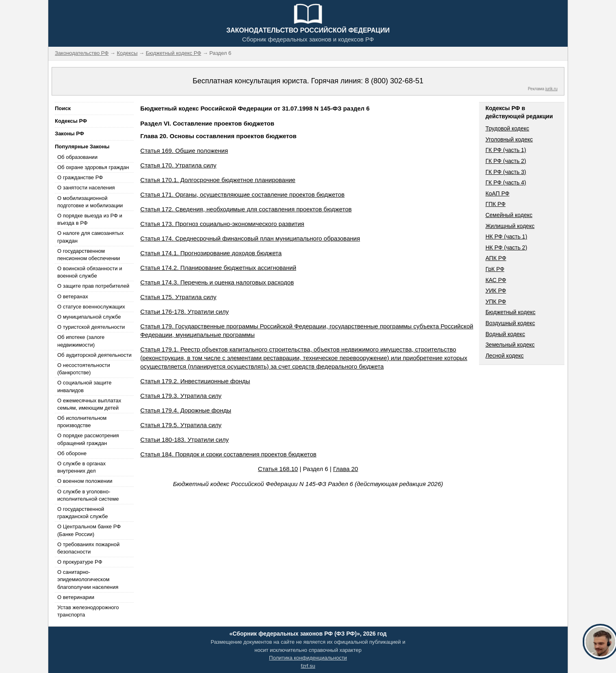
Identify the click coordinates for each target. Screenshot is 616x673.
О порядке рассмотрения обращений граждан (88, 439)
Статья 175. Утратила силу (178, 297)
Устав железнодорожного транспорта (88, 611)
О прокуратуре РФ (80, 562)
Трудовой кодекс (508, 128)
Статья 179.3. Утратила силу (181, 396)
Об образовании (77, 157)
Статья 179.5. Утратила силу (181, 425)
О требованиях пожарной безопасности (88, 548)
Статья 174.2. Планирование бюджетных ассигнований (218, 268)
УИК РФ (496, 291)
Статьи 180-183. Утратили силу (184, 440)
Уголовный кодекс (509, 139)
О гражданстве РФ (80, 177)
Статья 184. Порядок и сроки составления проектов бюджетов (228, 454)
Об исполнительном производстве (82, 422)
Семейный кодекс (509, 215)
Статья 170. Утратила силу (178, 165)
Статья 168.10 (278, 469)
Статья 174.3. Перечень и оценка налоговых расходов (217, 282)
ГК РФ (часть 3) (506, 172)
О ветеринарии (76, 597)
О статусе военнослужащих (91, 307)
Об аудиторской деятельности (94, 355)
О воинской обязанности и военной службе (90, 272)
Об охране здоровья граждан (93, 167)
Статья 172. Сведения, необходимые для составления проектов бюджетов (246, 209)
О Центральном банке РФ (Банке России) (89, 530)
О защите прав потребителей (93, 286)
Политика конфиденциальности (308, 658)
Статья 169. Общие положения (184, 151)
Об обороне (72, 453)
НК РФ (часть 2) (506, 247)
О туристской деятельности (91, 327)
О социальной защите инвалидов (84, 386)
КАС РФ (496, 280)
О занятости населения (86, 188)
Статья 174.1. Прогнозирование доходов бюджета (211, 253)
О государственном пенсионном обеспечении (89, 255)
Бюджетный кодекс (511, 312)
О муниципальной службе (89, 317)
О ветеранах (73, 296)
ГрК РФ (495, 269)
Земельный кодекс (510, 345)
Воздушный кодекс (510, 323)
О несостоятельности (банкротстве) (84, 369)
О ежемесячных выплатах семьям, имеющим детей (89, 404)
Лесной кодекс (505, 356)
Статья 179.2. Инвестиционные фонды (195, 381)
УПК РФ (496, 302)
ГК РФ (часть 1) (506, 150)
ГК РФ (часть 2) (506, 161)
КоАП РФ (498, 193)
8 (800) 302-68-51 (394, 81)
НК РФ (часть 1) (506, 237)
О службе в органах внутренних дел (81, 467)
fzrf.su (308, 666)
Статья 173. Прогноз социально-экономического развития (222, 224)
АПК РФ (496, 258)
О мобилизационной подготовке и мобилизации (90, 202)
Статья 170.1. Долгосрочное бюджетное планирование (218, 180)
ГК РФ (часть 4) (506, 182)
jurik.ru (551, 89)
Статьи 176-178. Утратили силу (184, 312)
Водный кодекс (505, 334)
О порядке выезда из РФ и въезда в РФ (90, 219)
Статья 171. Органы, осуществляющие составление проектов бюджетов (242, 194)
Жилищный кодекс (510, 226)
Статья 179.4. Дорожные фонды (186, 410)
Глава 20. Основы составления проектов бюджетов (218, 136)
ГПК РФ (496, 204)
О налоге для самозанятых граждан (90, 237)
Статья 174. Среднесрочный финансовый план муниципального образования (250, 238)
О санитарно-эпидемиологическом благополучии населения (88, 579)
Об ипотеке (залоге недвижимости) (81, 341)
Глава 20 (346, 469)
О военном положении (85, 481)
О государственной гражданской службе (82, 513)
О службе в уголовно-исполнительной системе (88, 495)
